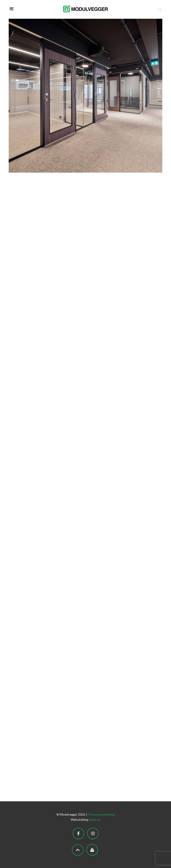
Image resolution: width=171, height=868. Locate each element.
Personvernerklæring (101, 814)
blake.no (95, 820)
